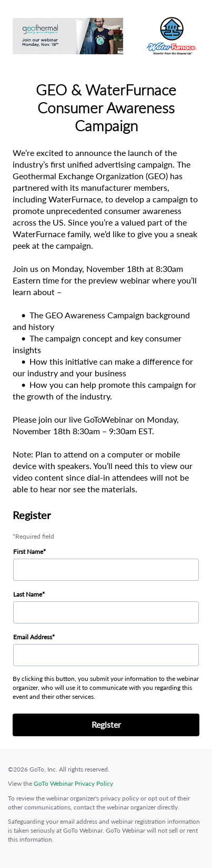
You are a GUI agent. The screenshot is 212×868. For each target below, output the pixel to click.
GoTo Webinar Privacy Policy (73, 783)
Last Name (28, 594)
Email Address (33, 637)
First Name (28, 552)
